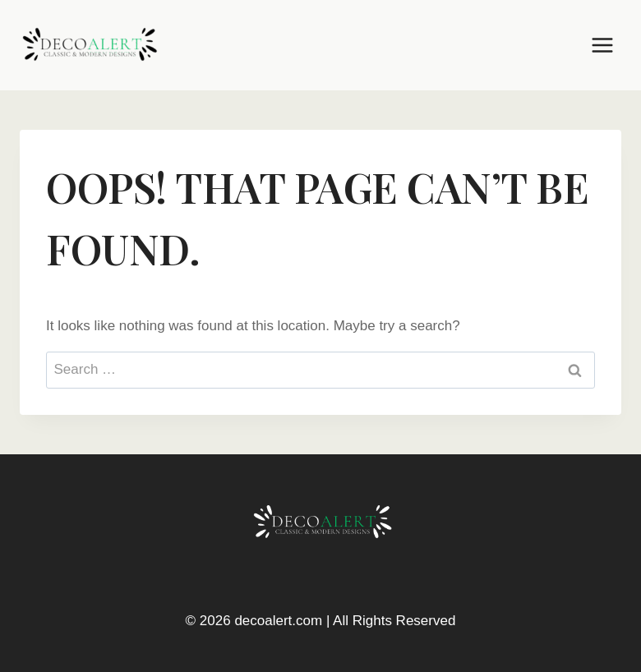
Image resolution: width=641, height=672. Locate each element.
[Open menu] (602, 45)
